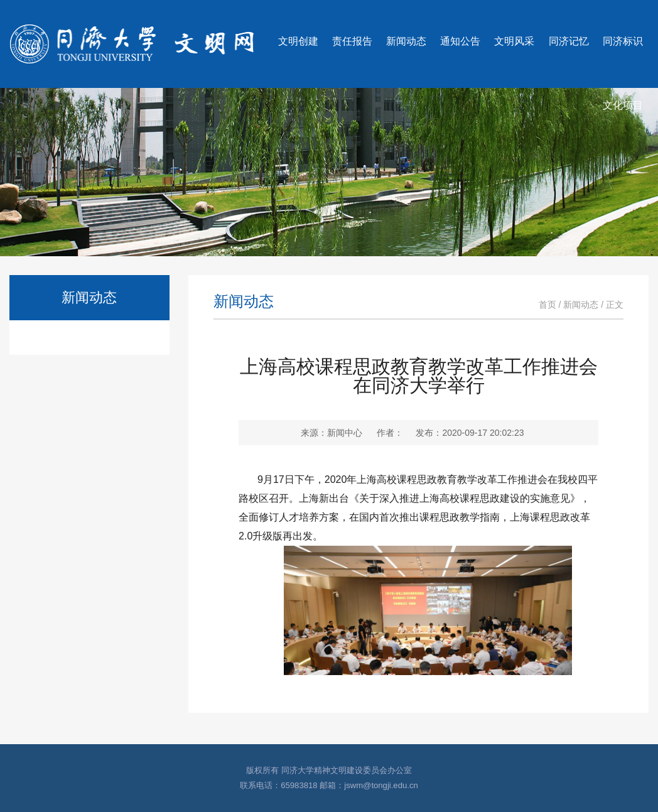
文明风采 (514, 41)
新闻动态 (406, 41)
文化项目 (623, 105)
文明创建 (298, 41)
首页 (547, 305)
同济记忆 (569, 41)
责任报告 (352, 41)
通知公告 (460, 41)
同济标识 (623, 41)
